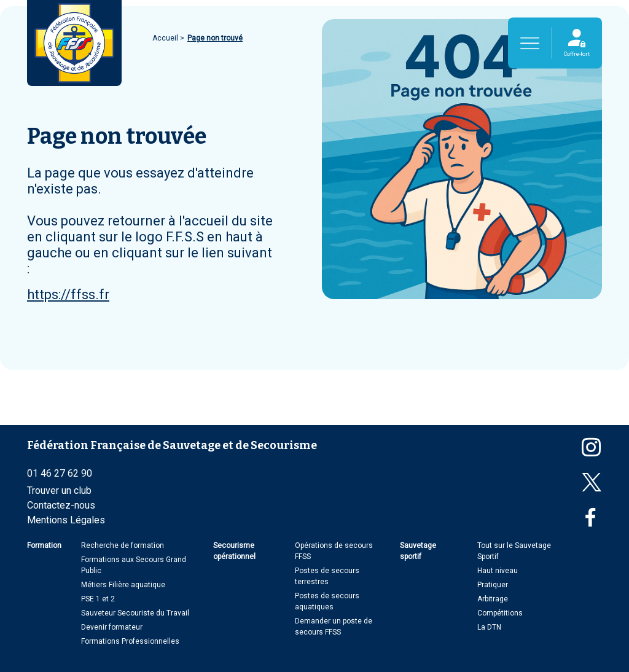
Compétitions (500, 613)
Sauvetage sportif (418, 551)
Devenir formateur (112, 627)
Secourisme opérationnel (234, 551)
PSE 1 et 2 (98, 599)
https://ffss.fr (68, 295)
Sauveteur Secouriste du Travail (135, 613)
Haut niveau (498, 571)
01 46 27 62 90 (60, 473)
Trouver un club (59, 490)
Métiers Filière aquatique (123, 585)
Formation (44, 545)
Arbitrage (493, 599)
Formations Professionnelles (130, 641)
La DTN (489, 627)
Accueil (166, 38)
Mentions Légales (66, 520)
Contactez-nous (61, 505)
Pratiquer (493, 585)
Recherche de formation (123, 545)
